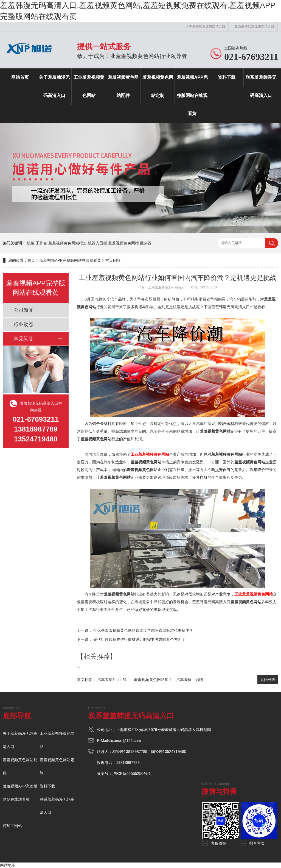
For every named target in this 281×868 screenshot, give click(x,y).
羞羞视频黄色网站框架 (68, 243)
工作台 (41, 243)
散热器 (146, 243)
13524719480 (175, 752)
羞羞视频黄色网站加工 (153, 680)
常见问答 (113, 260)
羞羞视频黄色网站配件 (123, 86)
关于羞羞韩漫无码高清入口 (206, 27)
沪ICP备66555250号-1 (131, 774)
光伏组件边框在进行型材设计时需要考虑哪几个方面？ (139, 639)
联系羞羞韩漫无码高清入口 (254, 27)
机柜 (31, 243)
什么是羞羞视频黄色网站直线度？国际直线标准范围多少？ (143, 630)
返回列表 (268, 680)
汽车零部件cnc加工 (114, 680)
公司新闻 (24, 310)
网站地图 (8, 865)
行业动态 (24, 324)
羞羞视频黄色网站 (123, 243)
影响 (199, 680)
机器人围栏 (97, 243)
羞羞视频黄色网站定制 (158, 86)
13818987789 (136, 752)
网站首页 (20, 77)
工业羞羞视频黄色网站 (89, 86)
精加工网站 (12, 826)
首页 (31, 260)
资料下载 (227, 77)
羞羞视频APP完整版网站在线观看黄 (192, 95)
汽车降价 (184, 680)
